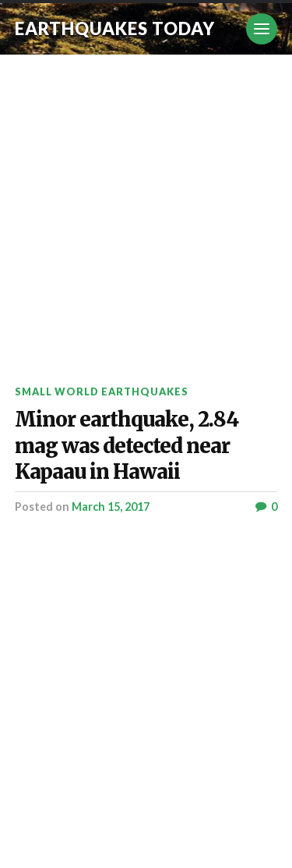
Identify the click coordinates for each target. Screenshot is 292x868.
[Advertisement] (146, 209)
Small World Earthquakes (102, 391)
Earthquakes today (115, 28)
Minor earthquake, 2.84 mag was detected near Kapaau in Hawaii (127, 445)
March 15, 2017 (111, 507)
